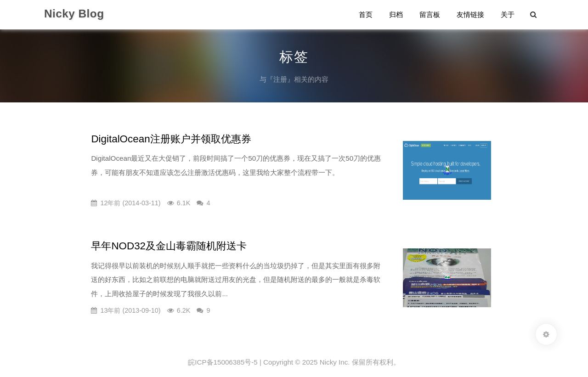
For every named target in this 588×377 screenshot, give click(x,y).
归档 (396, 14)
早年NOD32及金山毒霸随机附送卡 (169, 246)
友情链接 (470, 14)
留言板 (430, 14)
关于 (508, 14)
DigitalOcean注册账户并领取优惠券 (171, 139)
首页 (366, 14)
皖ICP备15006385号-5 (223, 362)
